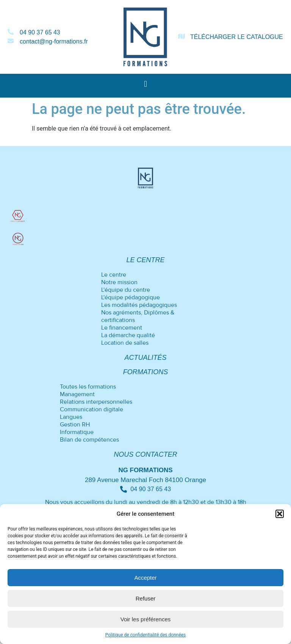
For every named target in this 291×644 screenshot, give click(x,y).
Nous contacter (145, 455)
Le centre (145, 260)
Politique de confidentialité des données (146, 635)
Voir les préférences (146, 619)
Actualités (145, 358)
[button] (280, 514)
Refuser (146, 598)
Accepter (145, 578)
